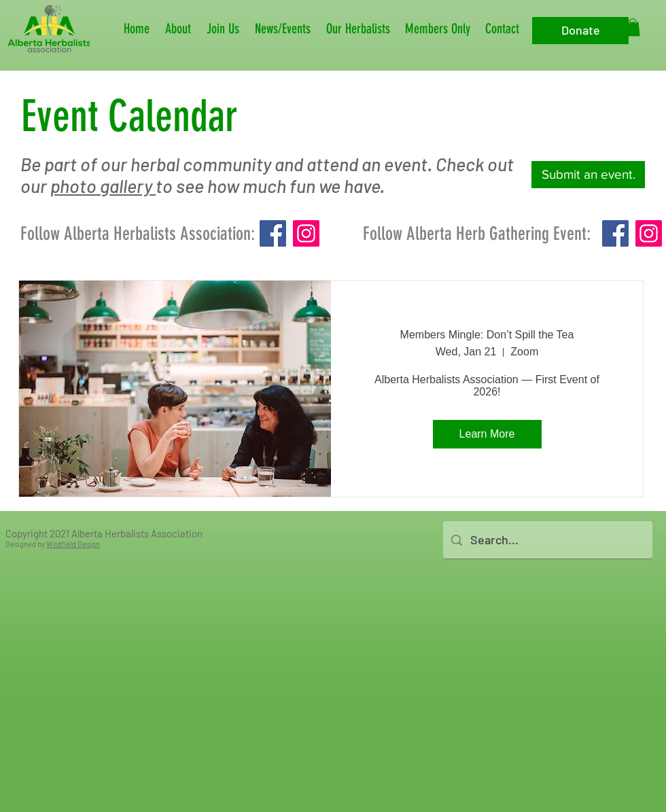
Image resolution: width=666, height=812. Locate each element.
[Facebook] (273, 233)
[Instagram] (306, 233)
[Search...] (547, 540)
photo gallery (103, 186)
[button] (179, 29)
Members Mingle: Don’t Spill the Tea (487, 335)
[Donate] (580, 31)
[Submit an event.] (588, 175)
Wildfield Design (73, 544)
